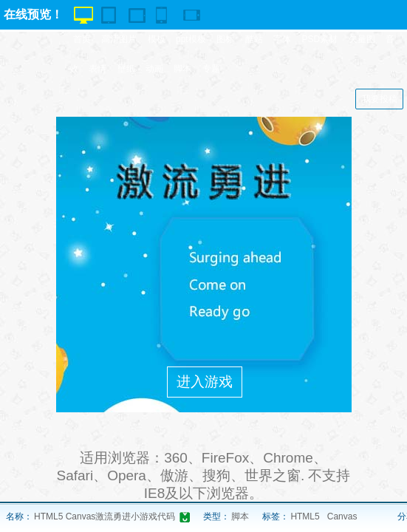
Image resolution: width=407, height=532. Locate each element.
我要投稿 (380, 99)
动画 (154, 69)
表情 (98, 69)
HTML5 (305, 516)
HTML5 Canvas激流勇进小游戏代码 (105, 516)
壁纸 (126, 69)
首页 (82, 39)
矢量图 (362, 39)
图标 (225, 39)
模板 (157, 39)
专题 (211, 69)
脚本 (182, 69)
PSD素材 (320, 39)
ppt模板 (191, 39)
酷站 (254, 39)
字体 (282, 39)
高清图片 (119, 39)
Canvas (342, 516)
